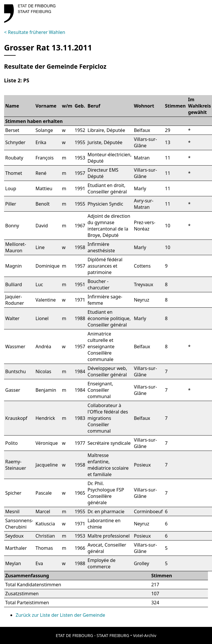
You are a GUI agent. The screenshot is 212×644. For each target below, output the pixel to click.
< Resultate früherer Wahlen (35, 32)
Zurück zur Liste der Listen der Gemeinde (60, 615)
